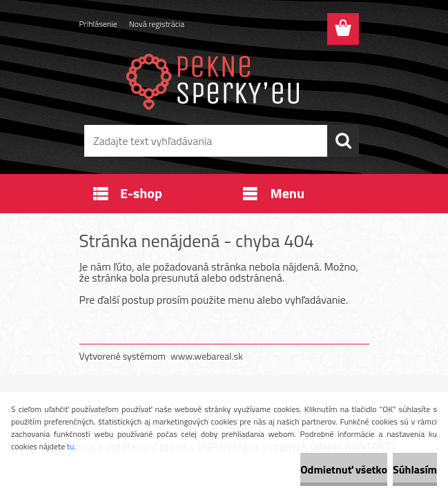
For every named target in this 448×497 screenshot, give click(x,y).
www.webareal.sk (207, 356)
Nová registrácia (157, 24)
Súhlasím (415, 469)
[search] (343, 141)
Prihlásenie (98, 24)
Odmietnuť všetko (344, 469)
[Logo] (216, 80)
